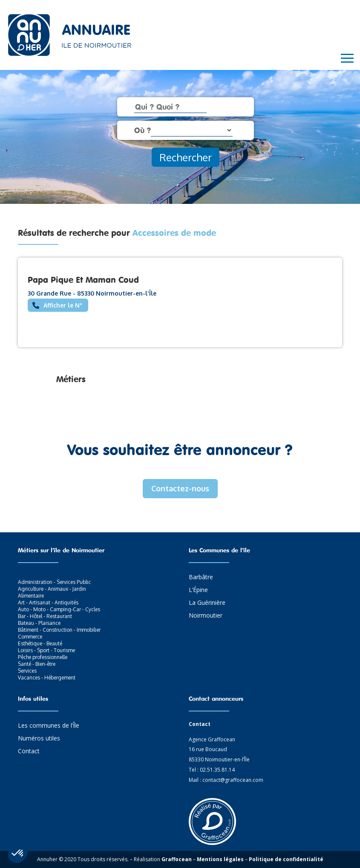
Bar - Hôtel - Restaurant (45, 616)
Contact (29, 752)
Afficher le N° (63, 305)
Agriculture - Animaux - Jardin (52, 589)
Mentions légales (220, 859)
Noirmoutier (206, 616)
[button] (18, 853)
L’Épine (198, 590)
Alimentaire (31, 596)
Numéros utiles (39, 739)
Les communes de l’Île (49, 726)
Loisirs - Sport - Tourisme (46, 650)
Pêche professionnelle (43, 657)
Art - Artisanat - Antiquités (48, 602)
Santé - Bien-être (37, 664)
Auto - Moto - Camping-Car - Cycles (59, 609)
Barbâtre (201, 578)
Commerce (30, 637)
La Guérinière (207, 603)
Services (27, 671)
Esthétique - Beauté (40, 643)
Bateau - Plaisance (39, 623)
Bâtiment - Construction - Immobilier (59, 630)
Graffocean (177, 859)
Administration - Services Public (54, 582)
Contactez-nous (180, 488)
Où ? (143, 130)
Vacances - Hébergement (47, 678)
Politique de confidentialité (286, 859)
